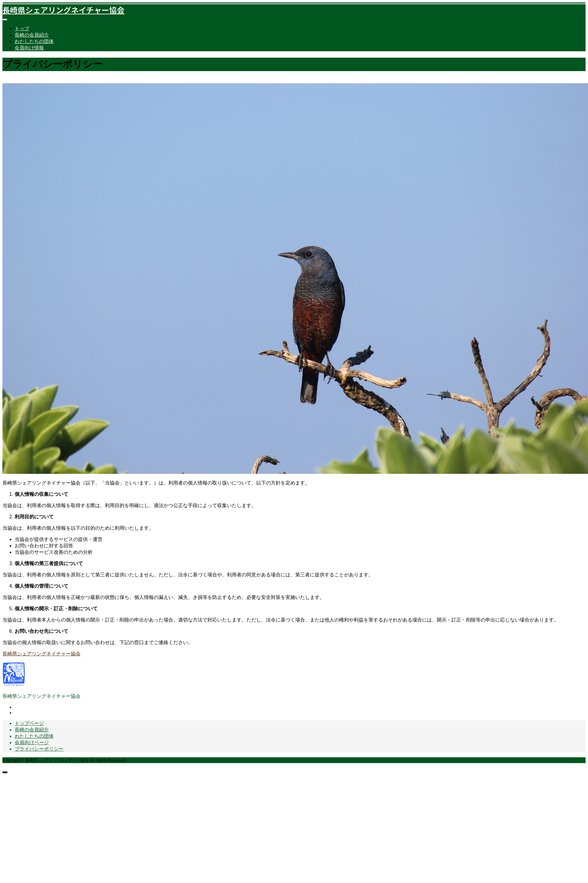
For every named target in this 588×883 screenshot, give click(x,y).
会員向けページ (32, 742)
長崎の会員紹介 (32, 35)
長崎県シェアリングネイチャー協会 (63, 10)
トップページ (29, 723)
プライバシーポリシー (39, 749)
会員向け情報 (29, 48)
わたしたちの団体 (34, 41)
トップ (22, 29)
